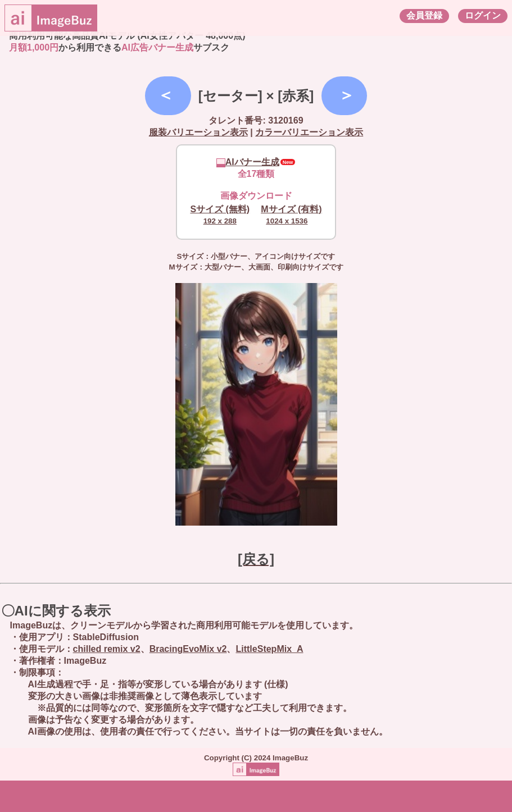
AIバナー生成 (248, 162)
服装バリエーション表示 (198, 132)
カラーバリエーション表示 (309, 132)
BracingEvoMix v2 (188, 649)
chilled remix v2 (107, 649)
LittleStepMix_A (269, 649)
